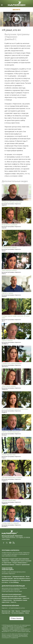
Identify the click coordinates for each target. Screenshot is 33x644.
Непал (27, 613)
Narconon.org (6, 611)
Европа (18, 611)
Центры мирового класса (22, 578)
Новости (13, 602)
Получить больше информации (12, 598)
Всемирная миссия (19, 576)
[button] (16, 619)
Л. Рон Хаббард (14, 582)
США (13, 611)
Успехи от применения (22, 565)
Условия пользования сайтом (17, 628)
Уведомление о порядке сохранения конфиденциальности (16, 629)
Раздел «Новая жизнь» (20, 563)
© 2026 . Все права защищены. (16, 625)
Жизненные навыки (8, 565)
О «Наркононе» (7, 576)
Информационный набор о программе (14, 596)
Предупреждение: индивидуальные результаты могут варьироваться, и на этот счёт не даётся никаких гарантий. (16, 631)
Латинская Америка (18, 613)
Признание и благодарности (11, 580)
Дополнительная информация (11, 594)
